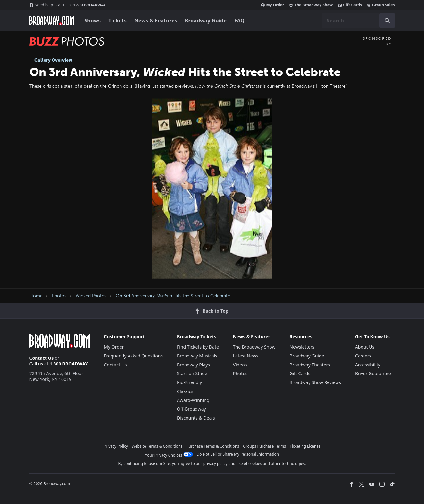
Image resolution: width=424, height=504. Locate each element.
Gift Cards (350, 5)
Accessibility (368, 365)
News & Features (156, 21)
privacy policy (215, 463)
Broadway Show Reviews (315, 382)
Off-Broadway (191, 409)
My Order (272, 5)
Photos (59, 296)
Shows (93, 21)
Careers (363, 356)
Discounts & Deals (196, 418)
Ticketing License (305, 446)
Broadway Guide (206, 21)
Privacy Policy (116, 446)
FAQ (239, 21)
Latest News (246, 356)
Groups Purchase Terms (264, 446)
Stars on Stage (192, 373)
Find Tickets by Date (198, 347)
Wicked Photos (91, 296)
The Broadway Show (311, 5)
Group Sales (381, 5)
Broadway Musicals (197, 356)
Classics (185, 391)
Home (36, 296)
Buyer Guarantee (373, 373)
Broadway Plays (193, 365)
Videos (240, 365)
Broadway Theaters (310, 365)
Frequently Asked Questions (133, 356)
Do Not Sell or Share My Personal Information (238, 454)
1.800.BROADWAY (68, 5)
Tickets (117, 21)
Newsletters (302, 347)
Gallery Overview (51, 60)
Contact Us (42, 358)
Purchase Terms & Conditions (213, 446)
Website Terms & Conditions (157, 446)
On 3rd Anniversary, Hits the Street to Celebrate (173, 296)
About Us (365, 347)
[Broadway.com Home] (52, 21)
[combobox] (358, 21)
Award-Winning (193, 400)
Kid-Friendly (189, 382)
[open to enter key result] (387, 21)
